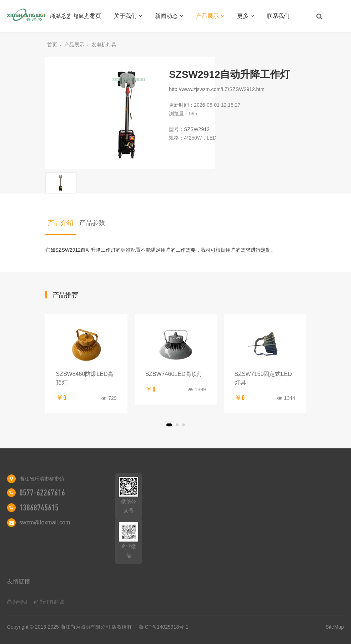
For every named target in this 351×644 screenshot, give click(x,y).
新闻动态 (169, 16)
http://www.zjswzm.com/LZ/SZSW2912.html (217, 89)
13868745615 (39, 508)
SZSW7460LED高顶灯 (174, 374)
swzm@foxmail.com (45, 522)
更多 (245, 16)
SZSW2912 (197, 129)
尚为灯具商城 (49, 602)
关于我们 (128, 16)
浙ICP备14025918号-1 (164, 627)
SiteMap (335, 627)
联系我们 (278, 16)
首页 (95, 16)
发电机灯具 (104, 45)
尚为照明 (17, 602)
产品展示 (210, 16)
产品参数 (92, 223)
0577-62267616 (42, 493)
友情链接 (19, 581)
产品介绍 (61, 223)
